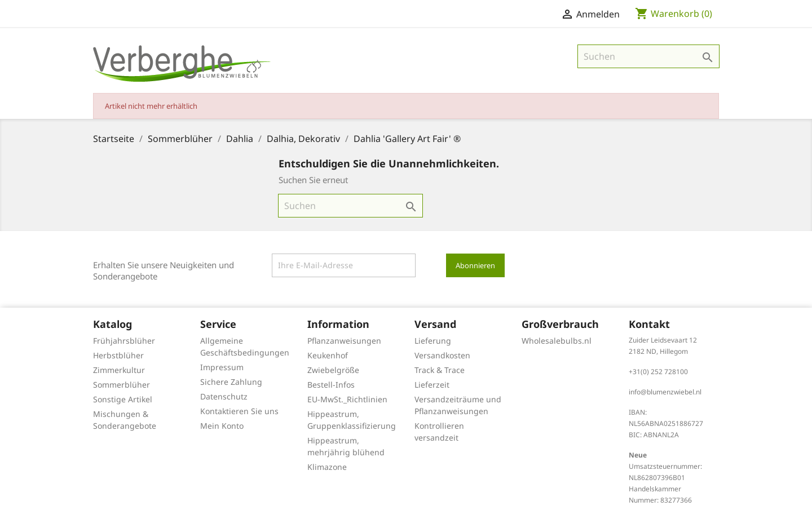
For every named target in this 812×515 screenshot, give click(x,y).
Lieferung (433, 341)
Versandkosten (442, 355)
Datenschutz (224, 396)
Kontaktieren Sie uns (239, 411)
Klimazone (327, 467)
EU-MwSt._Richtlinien (347, 399)
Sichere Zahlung (231, 382)
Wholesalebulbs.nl (557, 341)
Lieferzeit (432, 385)
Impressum (222, 367)
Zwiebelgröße (333, 370)
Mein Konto (222, 426)
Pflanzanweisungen (344, 341)
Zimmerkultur (119, 370)
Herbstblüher (118, 355)
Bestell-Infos (331, 385)
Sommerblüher (122, 385)
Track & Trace (440, 370)
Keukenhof (328, 355)
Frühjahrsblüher (124, 341)
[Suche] (648, 56)
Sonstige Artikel (123, 399)
